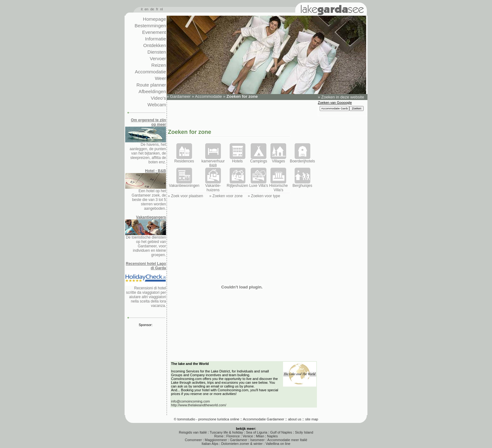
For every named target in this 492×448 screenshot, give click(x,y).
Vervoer (158, 58)
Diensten (157, 52)
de (152, 9)
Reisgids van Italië (193, 432)
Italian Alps (210, 444)
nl (161, 9)
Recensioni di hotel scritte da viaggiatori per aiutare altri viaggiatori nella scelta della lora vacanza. (146, 285)
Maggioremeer (216, 440)
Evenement (154, 32)
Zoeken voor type (266, 196)
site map (312, 419)
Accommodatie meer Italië (287, 440)
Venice (248, 436)
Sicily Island (304, 432)
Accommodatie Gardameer (263, 419)
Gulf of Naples (281, 432)
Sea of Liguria (257, 432)
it (142, 9)
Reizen (159, 65)
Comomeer (193, 440)
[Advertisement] (242, 114)
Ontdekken (155, 45)
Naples (272, 436)
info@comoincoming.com (190, 401)
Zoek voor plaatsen (187, 196)
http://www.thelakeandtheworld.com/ (199, 405)
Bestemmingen (150, 26)
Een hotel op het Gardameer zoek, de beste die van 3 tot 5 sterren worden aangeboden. (146, 190)
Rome (219, 436)
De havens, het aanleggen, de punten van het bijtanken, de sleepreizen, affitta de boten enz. (146, 141)
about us (295, 419)
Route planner (151, 85)
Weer (160, 78)
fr (157, 9)
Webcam (157, 105)
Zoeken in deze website (343, 97)
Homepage (155, 19)
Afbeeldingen (152, 91)
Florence (233, 436)
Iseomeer (257, 440)
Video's (158, 98)
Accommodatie (150, 72)
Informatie (155, 39)
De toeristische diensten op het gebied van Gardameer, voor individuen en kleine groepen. (146, 236)
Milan (260, 436)
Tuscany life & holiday (226, 432)
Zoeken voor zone (227, 196)
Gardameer (180, 96)
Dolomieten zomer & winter (242, 444)
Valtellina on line (278, 444)
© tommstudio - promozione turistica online (207, 419)
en (147, 9)
